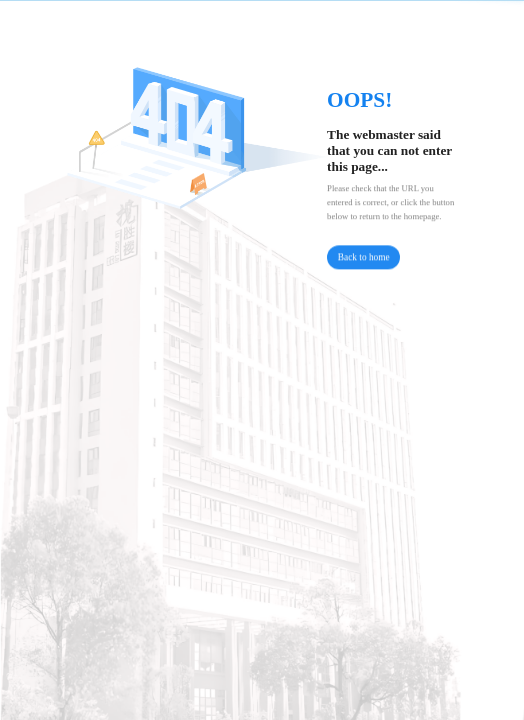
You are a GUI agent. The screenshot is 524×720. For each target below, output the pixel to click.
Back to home (364, 260)
